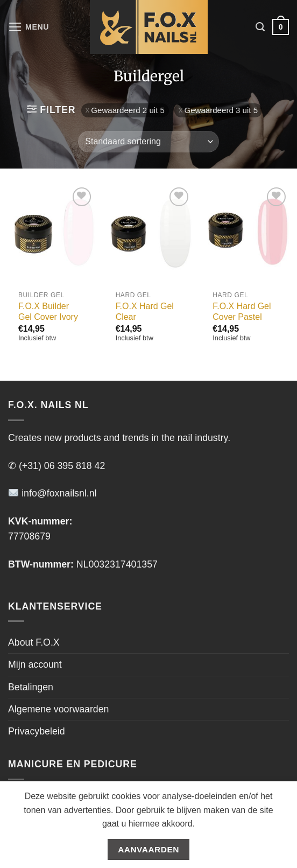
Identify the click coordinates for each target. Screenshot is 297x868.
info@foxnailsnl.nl (52, 493)
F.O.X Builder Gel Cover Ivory (48, 312)
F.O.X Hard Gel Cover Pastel (242, 312)
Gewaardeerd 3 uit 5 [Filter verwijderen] (221, 110)
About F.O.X (34, 642)
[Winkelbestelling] (148, 142)
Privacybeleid (37, 731)
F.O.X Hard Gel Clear (145, 312)
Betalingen (31, 687)
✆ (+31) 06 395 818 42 (56, 466)
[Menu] (29, 27)
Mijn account (35, 664)
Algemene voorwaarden (58, 709)
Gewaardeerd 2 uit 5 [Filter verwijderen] (128, 110)
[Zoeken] (260, 27)
